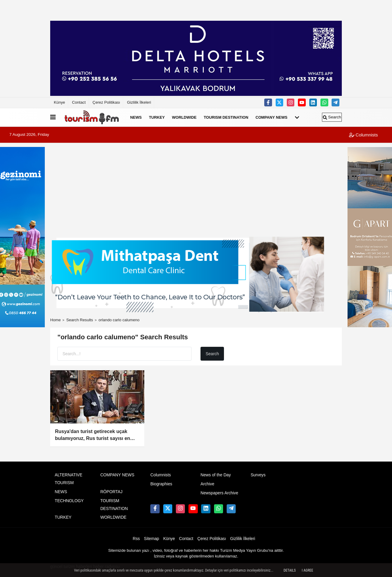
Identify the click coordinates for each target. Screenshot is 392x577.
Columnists (363, 135)
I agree (308, 570)
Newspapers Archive (219, 493)
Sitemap (152, 539)
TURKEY (157, 117)
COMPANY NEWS (271, 117)
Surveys (258, 475)
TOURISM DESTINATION (226, 117)
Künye (59, 102)
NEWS (136, 117)
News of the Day (216, 475)
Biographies (161, 484)
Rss (136, 539)
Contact (79, 102)
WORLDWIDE (184, 117)
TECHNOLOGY (69, 501)
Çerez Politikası (106, 102)
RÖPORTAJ (112, 492)
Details (290, 570)
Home (55, 320)
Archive (207, 484)
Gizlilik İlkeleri (139, 102)
